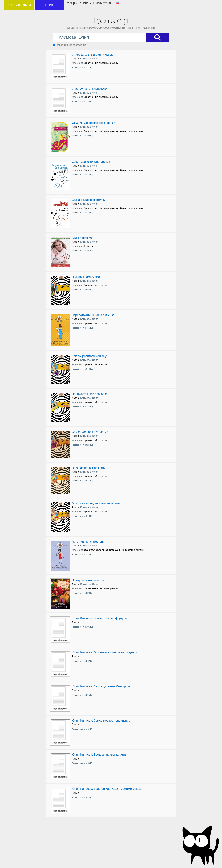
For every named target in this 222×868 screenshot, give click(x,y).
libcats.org (111, 21)
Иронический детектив (95, 285)
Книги (84, 3)
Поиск (50, 5)
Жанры (72, 3)
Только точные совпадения (71, 45)
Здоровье (88, 246)
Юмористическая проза (132, 131)
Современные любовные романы (101, 63)
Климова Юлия (89, 59)
